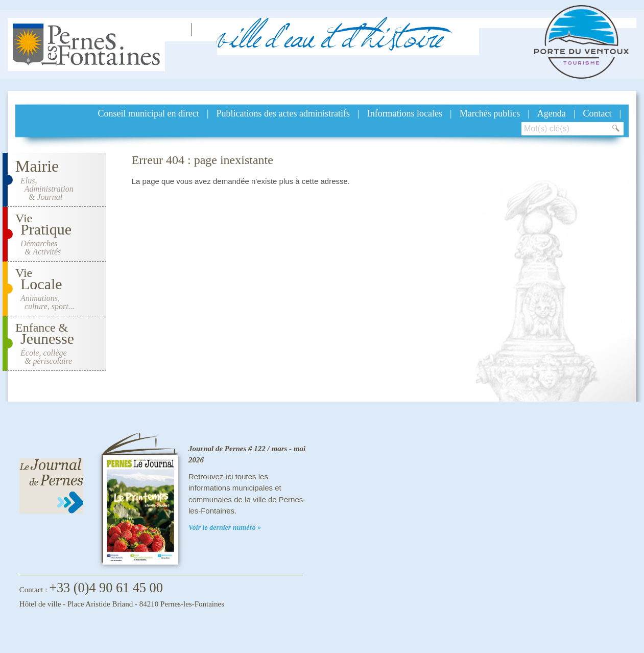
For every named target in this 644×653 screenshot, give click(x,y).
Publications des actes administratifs (283, 113)
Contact (597, 113)
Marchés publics (490, 113)
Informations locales (405, 113)
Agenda (552, 113)
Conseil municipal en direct (149, 113)
